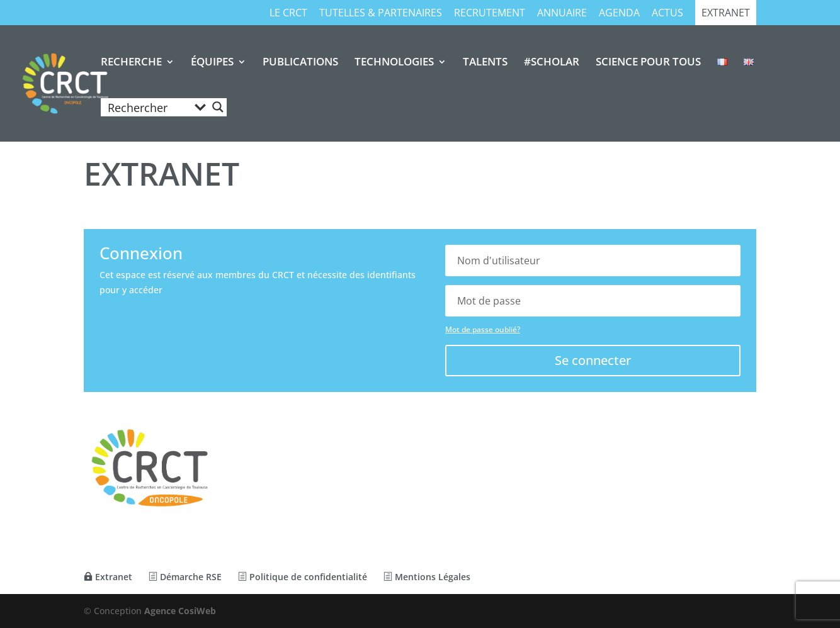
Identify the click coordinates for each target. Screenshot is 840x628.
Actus (667, 14)
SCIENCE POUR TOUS (648, 63)
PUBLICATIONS (300, 63)
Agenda (619, 14)
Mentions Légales (427, 577)
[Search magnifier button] (218, 107)
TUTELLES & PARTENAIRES (381, 14)
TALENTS (485, 63)
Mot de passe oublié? (483, 329)
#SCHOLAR (552, 63)
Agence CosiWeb (180, 611)
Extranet (726, 14)
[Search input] (147, 107)
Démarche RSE (185, 577)
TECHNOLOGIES (394, 63)
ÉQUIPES (212, 63)
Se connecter (593, 360)
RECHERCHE (131, 63)
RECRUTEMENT (490, 14)
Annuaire (562, 14)
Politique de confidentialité (303, 577)
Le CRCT (288, 14)
